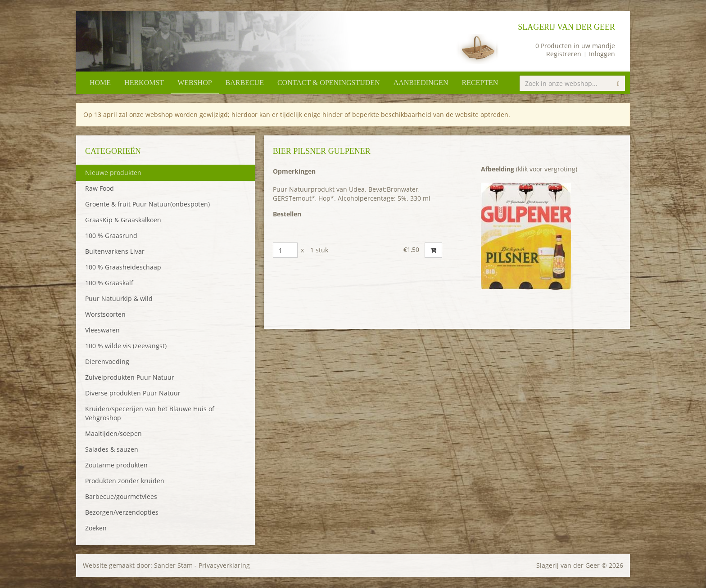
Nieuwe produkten (113, 173)
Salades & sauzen (112, 449)
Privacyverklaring (224, 565)
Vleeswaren (102, 330)
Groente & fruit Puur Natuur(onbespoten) (147, 204)
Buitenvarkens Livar (115, 251)
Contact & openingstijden (329, 83)
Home (100, 83)
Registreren (564, 54)
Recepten (480, 83)
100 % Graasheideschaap (123, 267)
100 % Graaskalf (109, 283)
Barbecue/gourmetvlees (121, 496)
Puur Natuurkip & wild (119, 298)
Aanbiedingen (421, 83)
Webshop (195, 83)
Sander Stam (173, 565)
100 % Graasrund (111, 236)
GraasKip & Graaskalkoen (123, 220)
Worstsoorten (105, 314)
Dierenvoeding (107, 361)
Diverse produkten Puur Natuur (133, 393)
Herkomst (144, 83)
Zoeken (96, 528)
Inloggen (602, 54)
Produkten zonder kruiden (125, 481)
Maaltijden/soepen (113, 433)
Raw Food (100, 188)
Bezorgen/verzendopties (122, 512)
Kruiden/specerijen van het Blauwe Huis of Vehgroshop (150, 413)
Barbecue (245, 83)
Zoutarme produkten (116, 465)
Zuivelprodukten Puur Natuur (130, 377)
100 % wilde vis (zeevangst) (126, 346)
